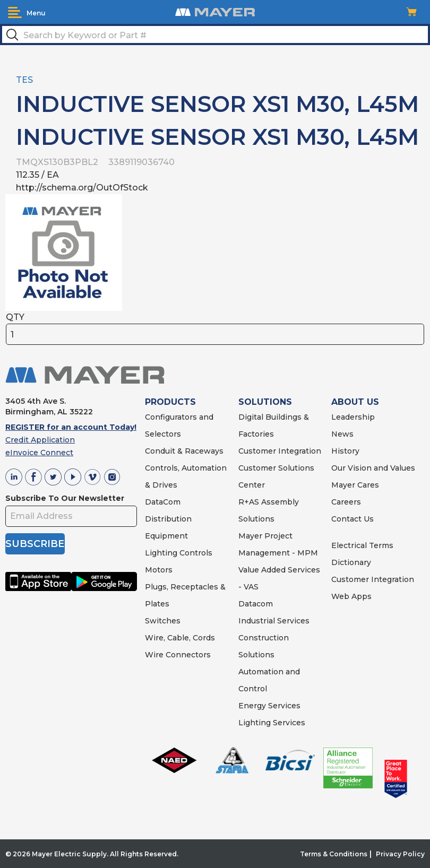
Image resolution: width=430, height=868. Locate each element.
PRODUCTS (170, 402)
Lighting (161, 553)
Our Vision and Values (373, 468)
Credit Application (40, 440)
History (345, 451)
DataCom (163, 502)
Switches (163, 621)
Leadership (353, 417)
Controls (195, 553)
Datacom (256, 604)
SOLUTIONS (265, 402)
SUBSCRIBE (35, 544)
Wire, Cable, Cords (180, 638)
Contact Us (352, 519)
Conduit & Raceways (184, 451)
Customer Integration (280, 451)
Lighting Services (272, 723)
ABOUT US (355, 402)
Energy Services (269, 706)
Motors (159, 570)
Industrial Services (274, 621)
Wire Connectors (178, 655)
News (342, 434)
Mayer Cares (355, 485)
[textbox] (215, 34)
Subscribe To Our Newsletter (65, 498)
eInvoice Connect (39, 453)
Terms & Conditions (334, 854)
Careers (346, 502)
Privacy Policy (400, 854)
